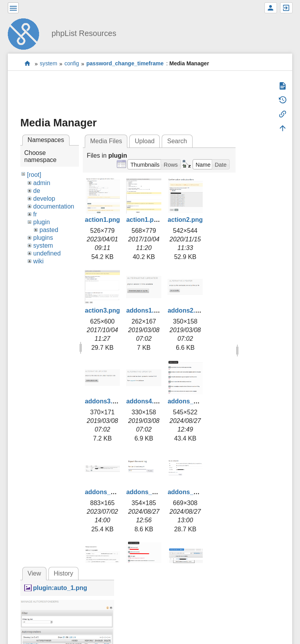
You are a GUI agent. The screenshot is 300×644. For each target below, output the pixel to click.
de (37, 191)
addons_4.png (189, 492)
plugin (42, 222)
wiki (38, 261)
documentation (54, 206)
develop (44, 199)
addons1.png (146, 310)
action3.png (102, 310)
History (63, 573)
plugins (43, 238)
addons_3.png (147, 492)
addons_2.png (106, 492)
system (49, 64)
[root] (34, 175)
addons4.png (146, 401)
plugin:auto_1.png (60, 588)
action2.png (185, 220)
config (72, 64)
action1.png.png (150, 220)
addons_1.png (189, 401)
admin (42, 183)
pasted (49, 230)
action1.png (102, 220)
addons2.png (187, 310)
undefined (47, 253)
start (28, 64)
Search (177, 141)
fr (35, 214)
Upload (145, 141)
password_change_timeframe (125, 64)
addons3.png (104, 401)
